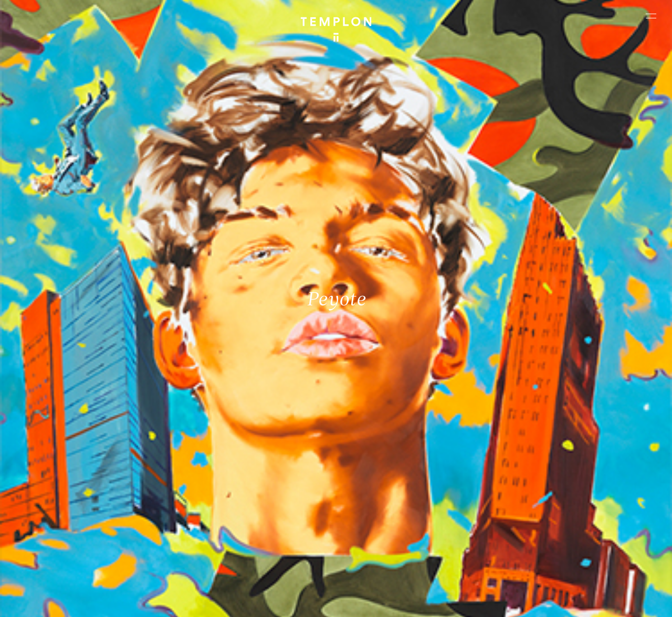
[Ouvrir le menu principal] (651, 16)
